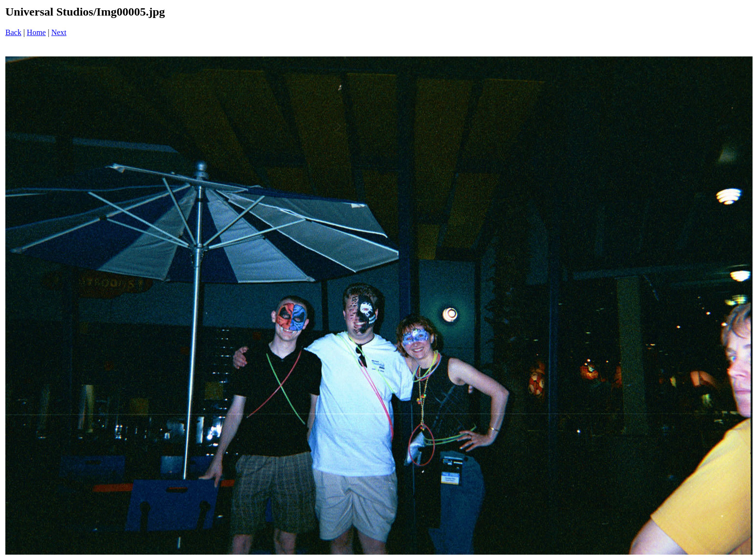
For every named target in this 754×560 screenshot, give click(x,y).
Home (36, 32)
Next (59, 32)
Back (13, 32)
